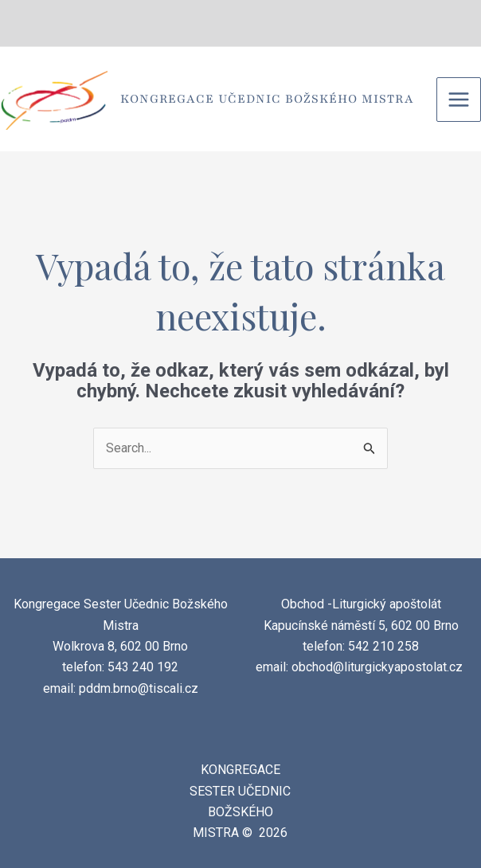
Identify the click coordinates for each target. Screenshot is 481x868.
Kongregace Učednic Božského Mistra (267, 99)
